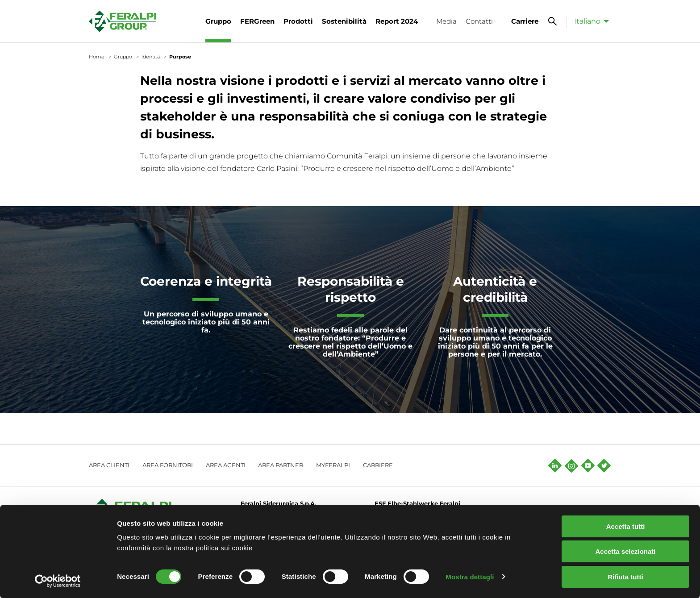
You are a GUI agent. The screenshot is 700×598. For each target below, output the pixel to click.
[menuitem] (589, 21)
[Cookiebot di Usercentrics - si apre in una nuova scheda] (58, 581)
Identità (151, 57)
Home (97, 57)
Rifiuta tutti (625, 576)
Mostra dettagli (470, 576)
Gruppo (123, 57)
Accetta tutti (626, 526)
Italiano (587, 21)
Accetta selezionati (625, 551)
